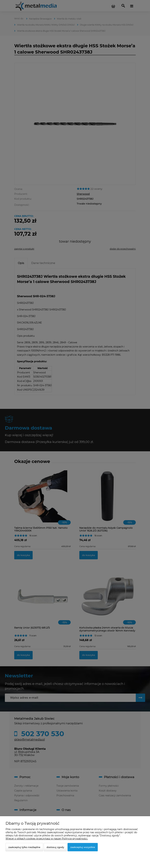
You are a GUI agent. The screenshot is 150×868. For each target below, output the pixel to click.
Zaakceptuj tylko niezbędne (24, 847)
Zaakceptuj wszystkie (83, 847)
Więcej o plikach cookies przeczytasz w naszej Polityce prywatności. (47, 839)
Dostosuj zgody (55, 847)
